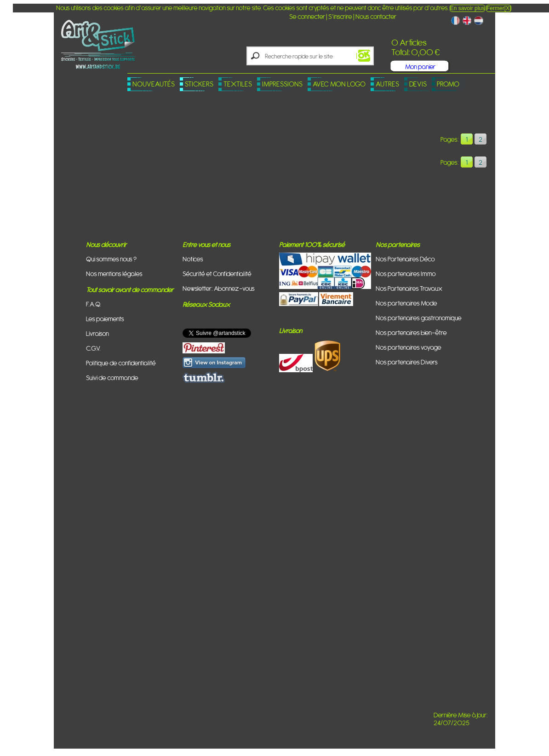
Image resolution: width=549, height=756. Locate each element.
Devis (418, 84)
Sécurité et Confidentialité (217, 274)
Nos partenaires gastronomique (419, 318)
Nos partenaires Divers (407, 362)
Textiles (238, 84)
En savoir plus (467, 8)
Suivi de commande (112, 378)
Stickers (199, 84)
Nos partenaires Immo (406, 274)
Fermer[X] (499, 8)
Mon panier (420, 66)
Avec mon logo (339, 84)
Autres (387, 84)
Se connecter (307, 16)
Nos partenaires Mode (406, 303)
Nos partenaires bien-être (411, 332)
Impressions (282, 84)
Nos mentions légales (114, 274)
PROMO (448, 84)
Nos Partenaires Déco (405, 259)
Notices (193, 259)
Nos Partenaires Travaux (409, 288)
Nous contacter (376, 16)
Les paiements (105, 319)
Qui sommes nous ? (111, 259)
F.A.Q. (94, 304)
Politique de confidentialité (121, 363)
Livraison (97, 333)
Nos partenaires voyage (409, 347)
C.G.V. (93, 348)
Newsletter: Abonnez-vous (219, 288)
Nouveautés (154, 84)
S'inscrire (340, 16)
